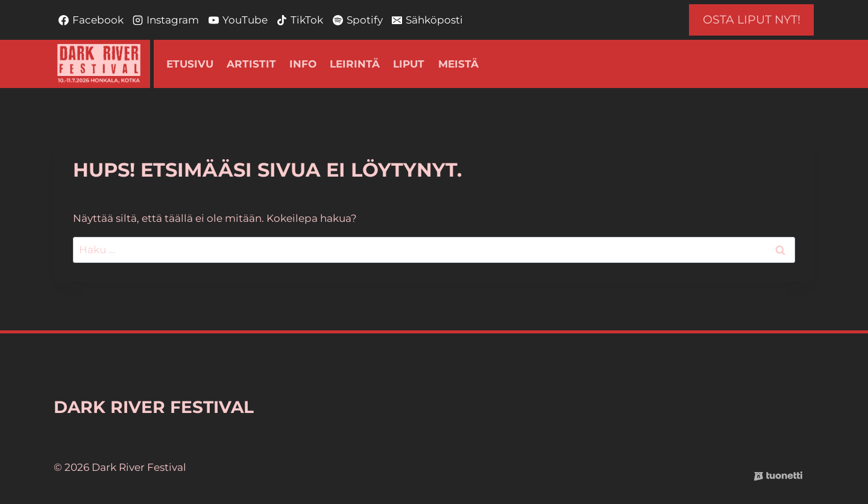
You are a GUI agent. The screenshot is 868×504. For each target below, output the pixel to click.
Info (303, 64)
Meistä (458, 64)
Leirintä (355, 64)
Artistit (251, 64)
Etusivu (190, 64)
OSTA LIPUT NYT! (752, 20)
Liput (409, 64)
